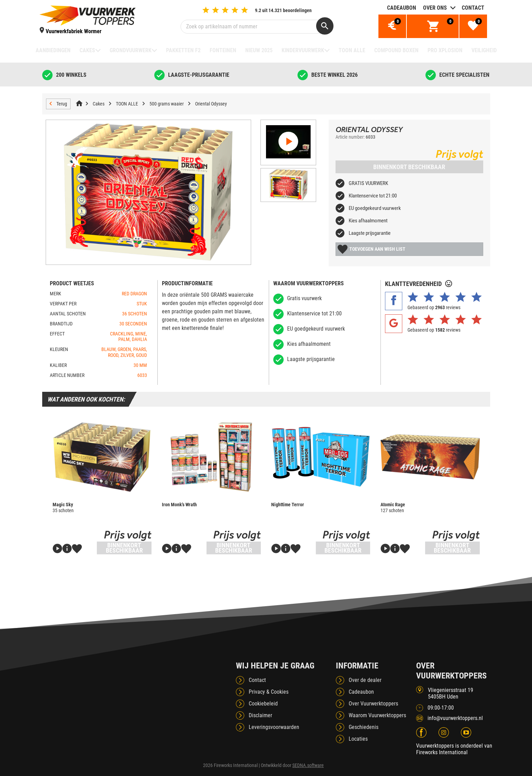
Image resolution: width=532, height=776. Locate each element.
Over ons (435, 8)
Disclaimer (260, 715)
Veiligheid (484, 50)
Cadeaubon (402, 8)
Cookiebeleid (263, 704)
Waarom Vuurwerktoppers (377, 715)
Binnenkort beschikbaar (409, 167)
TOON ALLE (352, 50)
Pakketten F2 (183, 50)
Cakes (87, 50)
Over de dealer (365, 680)
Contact (473, 8)
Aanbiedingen (53, 50)
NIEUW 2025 (259, 50)
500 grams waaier (167, 104)
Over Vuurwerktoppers (373, 704)
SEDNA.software (308, 765)
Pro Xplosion (445, 50)
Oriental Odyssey (211, 104)
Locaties (358, 739)
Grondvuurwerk (131, 50)
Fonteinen (223, 50)
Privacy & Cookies (269, 692)
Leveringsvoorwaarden (274, 727)
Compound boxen (396, 50)
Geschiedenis (364, 727)
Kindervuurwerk (303, 50)
